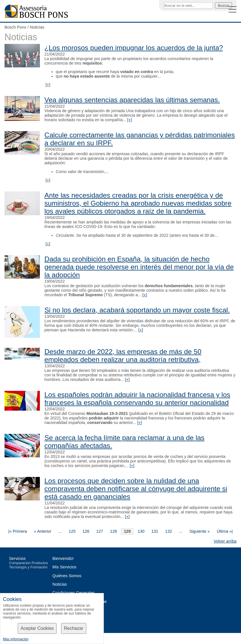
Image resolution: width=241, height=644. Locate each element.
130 (141, 531)
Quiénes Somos (67, 576)
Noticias (37, 27)
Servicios (17, 558)
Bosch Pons (15, 27)
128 (113, 531)
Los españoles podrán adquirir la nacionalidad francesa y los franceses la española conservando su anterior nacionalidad (137, 399)
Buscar (223, 6)
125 (72, 531)
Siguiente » (199, 531)
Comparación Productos (28, 563)
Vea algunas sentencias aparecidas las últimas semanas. (132, 100)
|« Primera (18, 531)
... (60, 531)
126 (86, 531)
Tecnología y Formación (28, 567)
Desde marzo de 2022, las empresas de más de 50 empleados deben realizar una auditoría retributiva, (123, 356)
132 (169, 531)
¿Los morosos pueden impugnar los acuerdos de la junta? (134, 48)
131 (155, 531)
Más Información (16, 639)
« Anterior (43, 531)
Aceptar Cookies (37, 628)
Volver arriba (225, 541)
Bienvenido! (63, 558)
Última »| (225, 531)
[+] (48, 85)
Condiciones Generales (74, 593)
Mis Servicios (64, 567)
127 (100, 531)
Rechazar (74, 628)
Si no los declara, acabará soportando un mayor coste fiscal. (137, 310)
